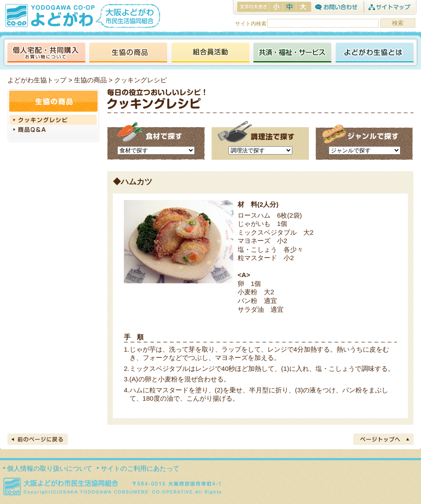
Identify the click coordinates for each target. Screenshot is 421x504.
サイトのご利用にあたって (140, 468)
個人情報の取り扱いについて (50, 468)
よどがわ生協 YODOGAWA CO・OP (49, 15)
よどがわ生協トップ (37, 80)
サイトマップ (389, 7)
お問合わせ (336, 7)
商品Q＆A (53, 130)
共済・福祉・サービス (292, 53)
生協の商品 (128, 53)
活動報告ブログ (210, 53)
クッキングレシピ (53, 120)
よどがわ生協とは (375, 53)
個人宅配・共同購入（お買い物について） (46, 53)
